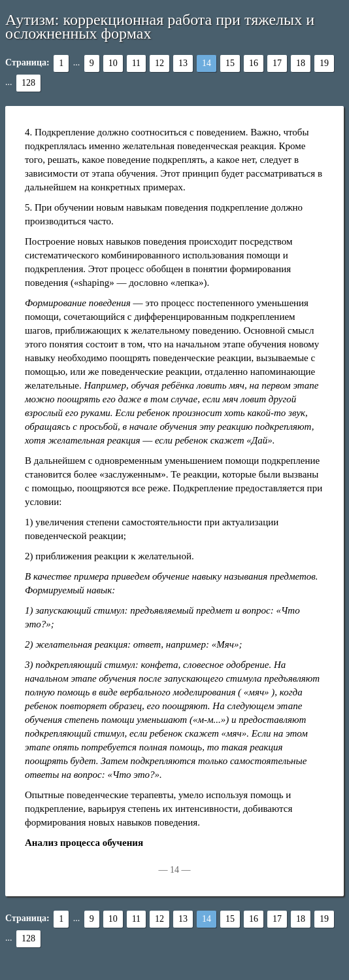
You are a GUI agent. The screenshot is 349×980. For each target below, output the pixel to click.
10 (113, 63)
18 (301, 63)
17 (277, 63)
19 (324, 63)
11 (136, 63)
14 (207, 63)
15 (230, 63)
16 (254, 63)
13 (183, 63)
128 (28, 83)
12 (159, 63)
